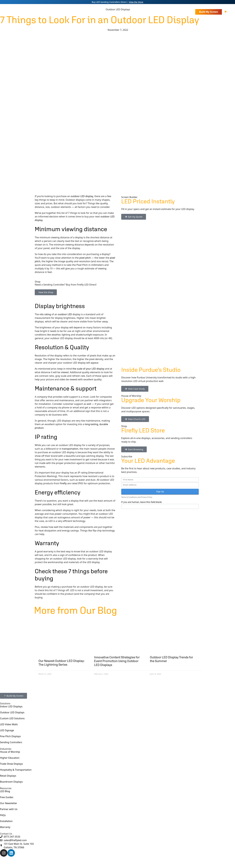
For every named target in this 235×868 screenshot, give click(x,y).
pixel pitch (85, 258)
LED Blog (5, 791)
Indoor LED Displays (11, 706)
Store (173, 12)
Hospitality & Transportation (16, 770)
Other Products (116, 12)
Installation (6, 821)
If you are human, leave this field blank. (142, 502)
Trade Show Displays (11, 764)
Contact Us (187, 12)
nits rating (45, 314)
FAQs (3, 815)
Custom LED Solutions (12, 718)
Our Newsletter (9, 803)
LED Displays (92, 12)
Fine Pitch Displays (10, 736)
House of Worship (10, 752)
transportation (70, 449)
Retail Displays (8, 776)
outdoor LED (65, 314)
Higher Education (10, 758)
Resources (159, 12)
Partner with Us (9, 809)
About (72, 12)
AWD (123, 862)
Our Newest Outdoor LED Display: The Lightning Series (61, 663)
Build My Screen (209, 12)
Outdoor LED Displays (12, 712)
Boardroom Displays (11, 782)
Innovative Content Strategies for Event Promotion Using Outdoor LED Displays (117, 661)
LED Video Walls (9, 724)
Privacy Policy (147, 497)
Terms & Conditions (129, 497)
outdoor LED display (82, 196)
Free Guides (7, 797)
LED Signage (7, 730)
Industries (139, 12)
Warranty (5, 827)
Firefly (63, 483)
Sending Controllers (11, 742)
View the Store (136, 2)
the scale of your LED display (88, 369)
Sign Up (160, 492)
